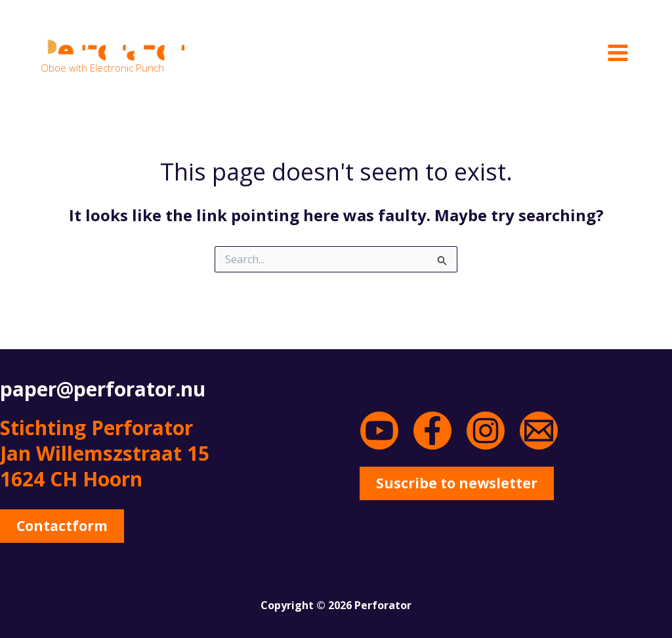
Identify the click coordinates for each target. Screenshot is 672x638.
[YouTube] (379, 431)
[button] (65, 527)
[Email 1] (539, 431)
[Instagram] (486, 431)
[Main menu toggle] (618, 53)
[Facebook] (432, 431)
